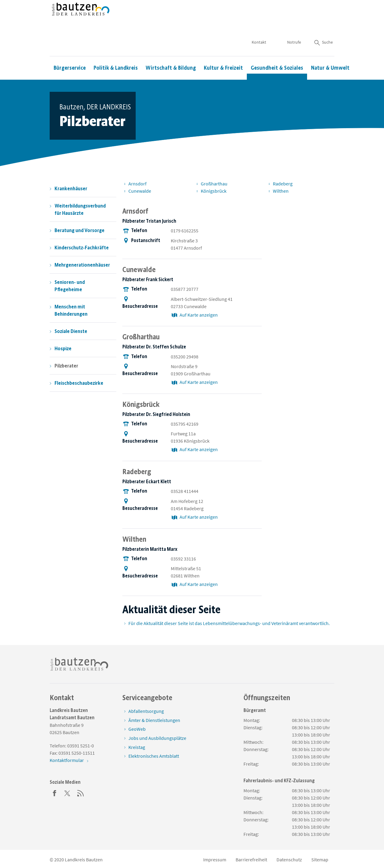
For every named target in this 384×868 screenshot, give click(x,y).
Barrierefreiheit (251, 860)
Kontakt (259, 24)
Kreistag (137, 747)
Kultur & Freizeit (223, 50)
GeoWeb (137, 729)
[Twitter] (68, 793)
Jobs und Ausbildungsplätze (157, 738)
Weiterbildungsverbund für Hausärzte (80, 209)
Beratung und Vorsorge (79, 230)
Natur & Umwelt (330, 50)
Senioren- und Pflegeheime (70, 286)
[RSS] (81, 793)
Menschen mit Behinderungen (71, 310)
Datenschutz (289, 860)
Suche (323, 24)
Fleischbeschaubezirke (79, 383)
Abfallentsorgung (146, 711)
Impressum (215, 860)
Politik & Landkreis (116, 50)
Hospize (63, 348)
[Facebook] (55, 793)
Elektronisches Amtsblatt (154, 756)
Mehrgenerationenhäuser (82, 265)
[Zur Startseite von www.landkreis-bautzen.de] (81, 19)
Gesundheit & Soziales (277, 50)
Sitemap (320, 860)
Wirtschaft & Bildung (171, 50)
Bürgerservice (70, 50)
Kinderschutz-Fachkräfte (82, 248)
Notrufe (294, 24)
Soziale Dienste (71, 331)
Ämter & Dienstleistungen (154, 720)
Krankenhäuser (71, 188)
